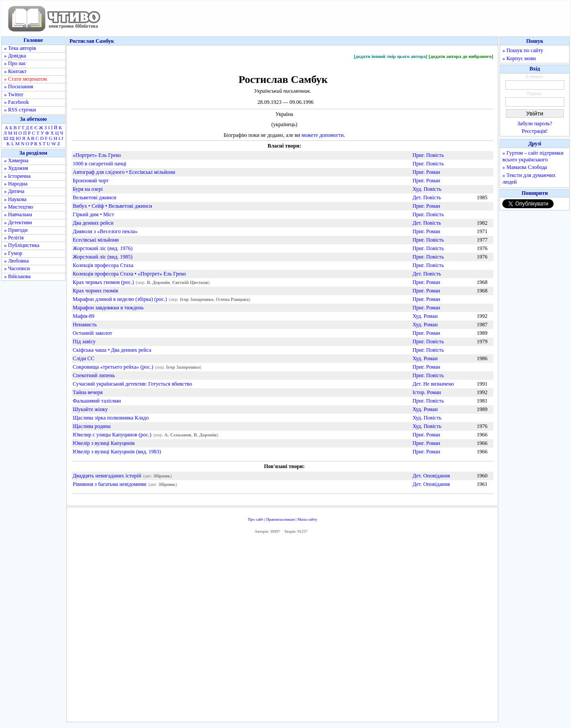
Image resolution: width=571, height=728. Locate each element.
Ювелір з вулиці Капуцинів (104, 443)
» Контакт (15, 71)
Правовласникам (281, 519)
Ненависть (85, 325)
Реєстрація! (535, 131)
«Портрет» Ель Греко (97, 155)
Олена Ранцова (232, 299)
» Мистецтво (19, 207)
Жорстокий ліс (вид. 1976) (103, 248)
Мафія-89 (84, 316)
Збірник (161, 476)
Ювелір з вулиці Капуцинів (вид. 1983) (117, 452)
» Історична (17, 176)
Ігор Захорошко (197, 299)
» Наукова (15, 199)
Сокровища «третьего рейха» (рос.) (113, 367)
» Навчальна (18, 214)
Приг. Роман (426, 172)
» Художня (16, 168)
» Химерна (16, 160)
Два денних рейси (93, 223)
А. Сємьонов (178, 435)
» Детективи (18, 222)
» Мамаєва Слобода (525, 167)
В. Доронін (158, 282)
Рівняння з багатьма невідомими (110, 484)
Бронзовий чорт (91, 181)
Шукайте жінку (90, 409)
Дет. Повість (427, 197)
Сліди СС (84, 358)
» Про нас (15, 63)
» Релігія (14, 238)
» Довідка (15, 56)
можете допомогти (323, 135)
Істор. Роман (427, 392)
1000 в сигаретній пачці (99, 164)
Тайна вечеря (88, 392)
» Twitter (14, 95)
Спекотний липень (94, 375)
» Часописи (17, 268)
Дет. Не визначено (433, 384)
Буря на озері (88, 189)
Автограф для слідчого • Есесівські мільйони (124, 172)
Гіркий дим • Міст (93, 214)
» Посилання (19, 86)
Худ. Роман (425, 316)
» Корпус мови (519, 58)
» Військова (17, 276)
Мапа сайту (307, 519)
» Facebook (17, 102)
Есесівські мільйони (96, 240)
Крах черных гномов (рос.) (103, 282)
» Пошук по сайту (523, 50)
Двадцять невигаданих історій (107, 476)
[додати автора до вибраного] (461, 56)
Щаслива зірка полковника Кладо (111, 418)
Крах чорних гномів (95, 291)
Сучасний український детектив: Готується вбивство (132, 384)
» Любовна (17, 261)
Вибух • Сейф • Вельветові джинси (112, 206)
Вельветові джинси (95, 197)
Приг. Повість (428, 155)
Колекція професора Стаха (103, 265)
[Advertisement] (282, 630)
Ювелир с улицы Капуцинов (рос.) (112, 435)
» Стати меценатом (25, 79)
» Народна (16, 184)
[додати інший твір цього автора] (391, 56)
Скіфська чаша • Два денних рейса (112, 350)
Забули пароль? (535, 123)
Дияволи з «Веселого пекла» (105, 231)
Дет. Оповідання (431, 476)
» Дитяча (14, 191)
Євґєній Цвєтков (190, 282)
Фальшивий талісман (97, 401)
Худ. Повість (427, 189)
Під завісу (84, 341)
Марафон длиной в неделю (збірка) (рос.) (120, 299)
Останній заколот (93, 333)
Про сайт (256, 519)
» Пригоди (16, 230)
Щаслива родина (92, 426)
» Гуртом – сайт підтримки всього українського (533, 156)
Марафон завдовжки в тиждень (108, 308)
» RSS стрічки (20, 110)
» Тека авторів (20, 48)
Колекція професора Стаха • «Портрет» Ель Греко (129, 274)
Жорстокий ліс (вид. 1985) (103, 257)
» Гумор (13, 253)
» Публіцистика (22, 245)
